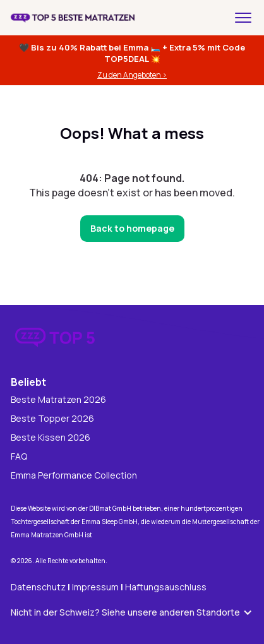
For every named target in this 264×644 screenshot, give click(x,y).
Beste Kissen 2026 (51, 438)
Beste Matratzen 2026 (58, 400)
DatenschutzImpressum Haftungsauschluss (109, 587)
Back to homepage (132, 228)
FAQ (19, 457)
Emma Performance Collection (74, 476)
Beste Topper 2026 (52, 419)
